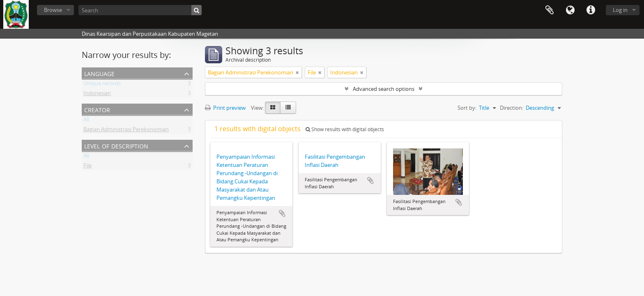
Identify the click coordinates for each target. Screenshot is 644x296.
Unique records (102, 85)
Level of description (116, 145)
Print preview (225, 108)
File (87, 167)
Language (570, 10)
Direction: (512, 108)
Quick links (591, 10)
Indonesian (97, 95)
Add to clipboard (282, 213)
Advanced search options (384, 89)
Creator (97, 109)
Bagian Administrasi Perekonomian (126, 131)
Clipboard (550, 10)
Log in (620, 10)
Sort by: (467, 108)
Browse (53, 10)
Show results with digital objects (345, 129)
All (86, 121)
